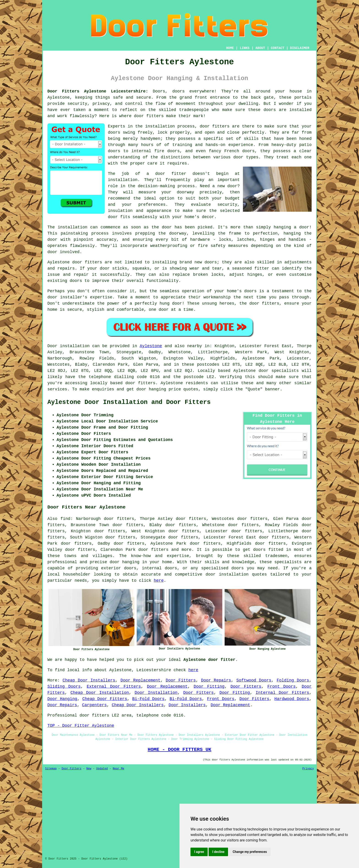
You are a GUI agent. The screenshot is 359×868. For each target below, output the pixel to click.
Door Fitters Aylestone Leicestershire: (98, 91)
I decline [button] (218, 852)
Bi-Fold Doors (148, 699)
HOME (230, 48)
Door (52, 346)
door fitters (149, 116)
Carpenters (94, 705)
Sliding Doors (64, 687)
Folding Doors (293, 680)
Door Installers (187, 705)
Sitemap (51, 769)
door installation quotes (236, 574)
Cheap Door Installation (100, 693)
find (65, 519)
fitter (262, 268)
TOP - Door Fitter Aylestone (81, 726)
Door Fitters (181, 680)
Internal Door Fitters (283, 693)
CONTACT (278, 48)
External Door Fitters (114, 687)
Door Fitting (209, 687)
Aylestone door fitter (209, 660)
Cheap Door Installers (89, 680)
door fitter (171, 174)
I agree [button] (199, 852)
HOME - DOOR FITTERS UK (179, 749)
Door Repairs (216, 680)
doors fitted (268, 550)
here (159, 581)
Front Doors (282, 687)
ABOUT (260, 48)
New (89, 769)
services (57, 389)
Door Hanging (62, 699)
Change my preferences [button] (250, 852)
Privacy (308, 769)
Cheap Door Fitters (105, 699)
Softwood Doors (254, 680)
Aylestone (151, 346)
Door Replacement (140, 680)
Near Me (118, 769)
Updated (102, 769)
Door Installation (156, 693)
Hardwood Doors (292, 699)
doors (114, 132)
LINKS (245, 48)
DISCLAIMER (300, 48)
